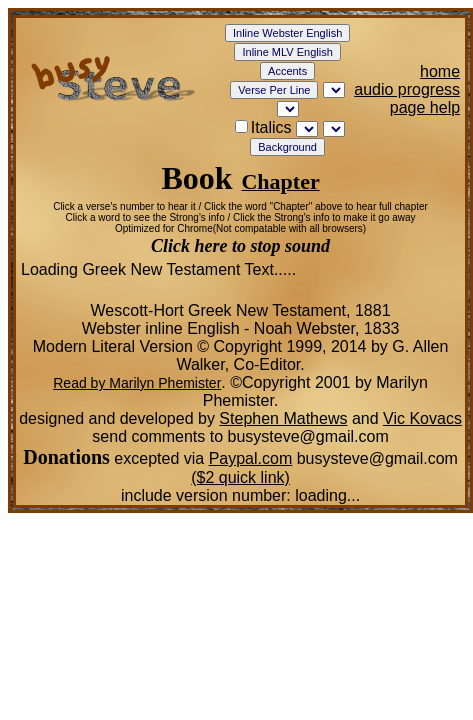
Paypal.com (251, 458)
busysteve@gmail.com (375, 458)
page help (425, 107)
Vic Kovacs (422, 418)
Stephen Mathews (283, 418)
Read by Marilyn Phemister (137, 383)
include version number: (240, 495)
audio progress (407, 89)
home (440, 71)
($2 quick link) (240, 477)
